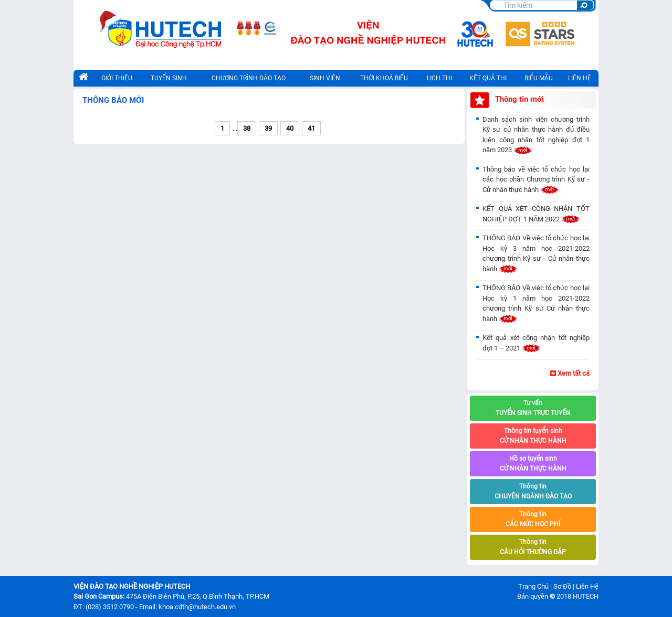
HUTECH (586, 596)
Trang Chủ (533, 586)
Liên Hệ (587, 586)
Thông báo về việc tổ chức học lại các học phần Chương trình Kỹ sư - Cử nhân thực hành (536, 179)
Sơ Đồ (562, 586)
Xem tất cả (570, 373)
